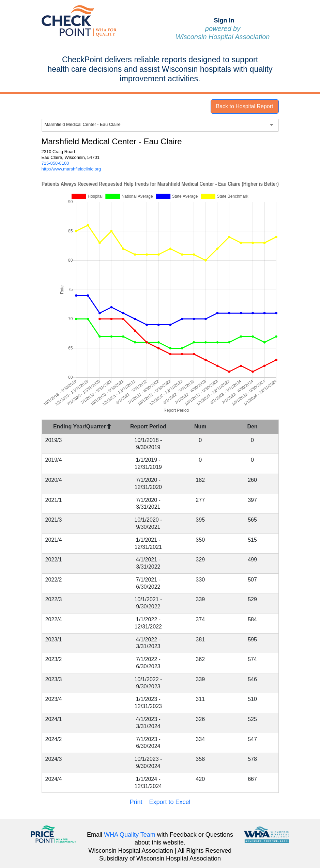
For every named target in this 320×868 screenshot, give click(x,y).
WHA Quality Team (130, 835)
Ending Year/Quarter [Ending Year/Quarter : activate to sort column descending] (82, 427)
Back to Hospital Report (244, 106)
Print (136, 802)
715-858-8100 (55, 163)
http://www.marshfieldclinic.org (71, 169)
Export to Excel (170, 802)
